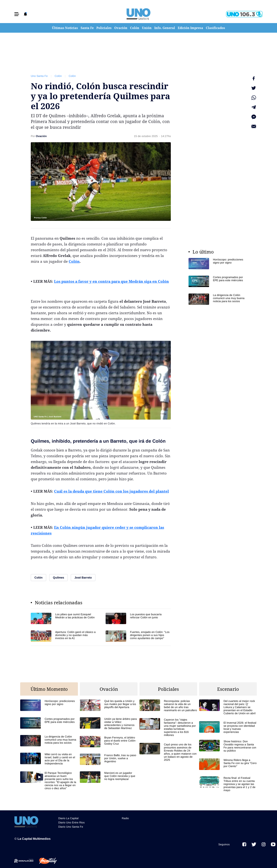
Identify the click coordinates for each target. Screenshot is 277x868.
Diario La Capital (68, 816)
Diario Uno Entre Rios (71, 821)
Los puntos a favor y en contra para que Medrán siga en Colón (111, 281)
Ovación (121, 28)
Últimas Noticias (65, 28)
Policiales (104, 28)
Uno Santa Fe (39, 76)
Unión (147, 28)
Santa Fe (87, 28)
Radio (125, 816)
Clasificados (215, 28)
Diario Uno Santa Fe (71, 825)
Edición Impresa (190, 28)
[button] (17, 14)
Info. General (165, 28)
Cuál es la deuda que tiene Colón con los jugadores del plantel (111, 491)
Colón (135, 28)
